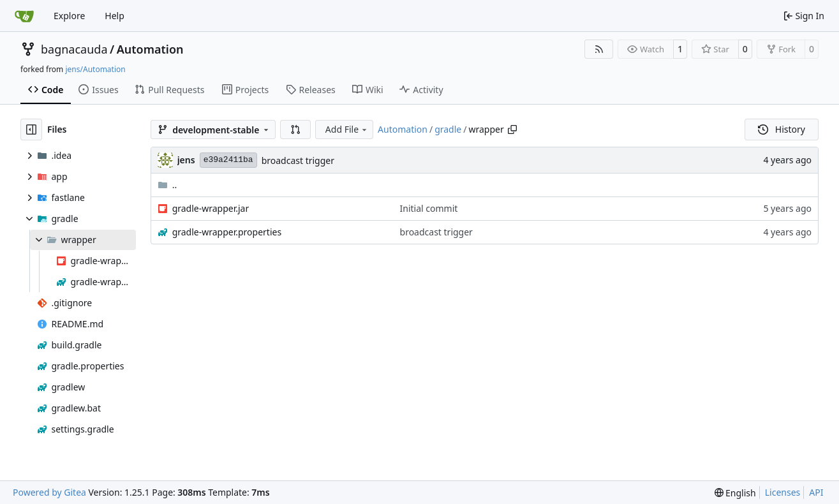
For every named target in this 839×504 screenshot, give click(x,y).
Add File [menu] (347, 129)
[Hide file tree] (31, 130)
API (816, 492)
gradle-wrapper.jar (211, 208)
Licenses (783, 492)
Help (115, 16)
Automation (150, 49)
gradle (448, 129)
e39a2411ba (228, 160)
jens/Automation (95, 69)
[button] (295, 130)
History (782, 129)
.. (167, 185)
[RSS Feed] (599, 49)
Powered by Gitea (49, 492)
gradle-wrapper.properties (227, 232)
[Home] (24, 16)
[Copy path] (512, 130)
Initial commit (429, 208)
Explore (69, 16)
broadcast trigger (298, 160)
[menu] (735, 493)
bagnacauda (74, 49)
